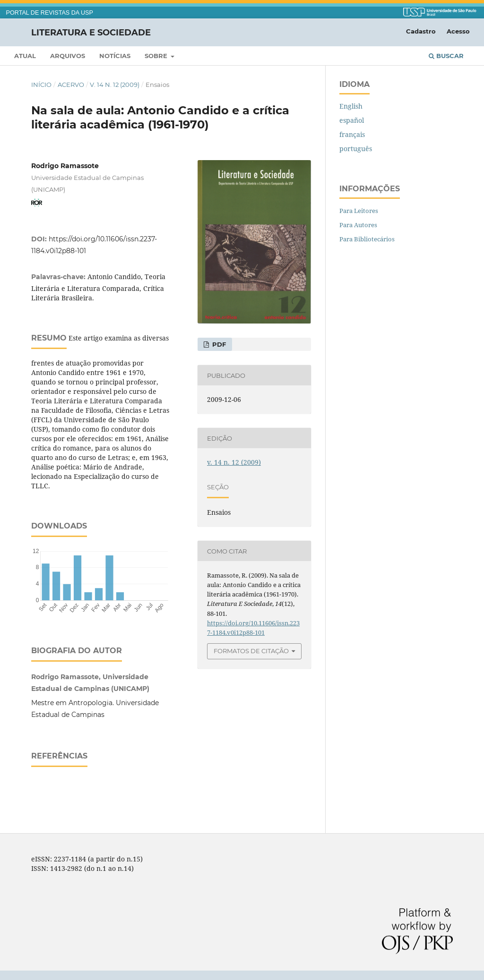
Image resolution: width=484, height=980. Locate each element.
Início (41, 85)
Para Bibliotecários (367, 239)
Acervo (71, 85)
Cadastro (421, 31)
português (356, 149)
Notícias (115, 56)
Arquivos (68, 56)
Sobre (157, 56)
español (352, 120)
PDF (218, 344)
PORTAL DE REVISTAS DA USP (50, 13)
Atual (25, 56)
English (351, 106)
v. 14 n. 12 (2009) (115, 85)
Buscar (446, 56)
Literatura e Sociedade (91, 32)
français (352, 134)
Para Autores (358, 225)
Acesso (458, 31)
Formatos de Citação (251, 651)
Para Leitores (359, 211)
